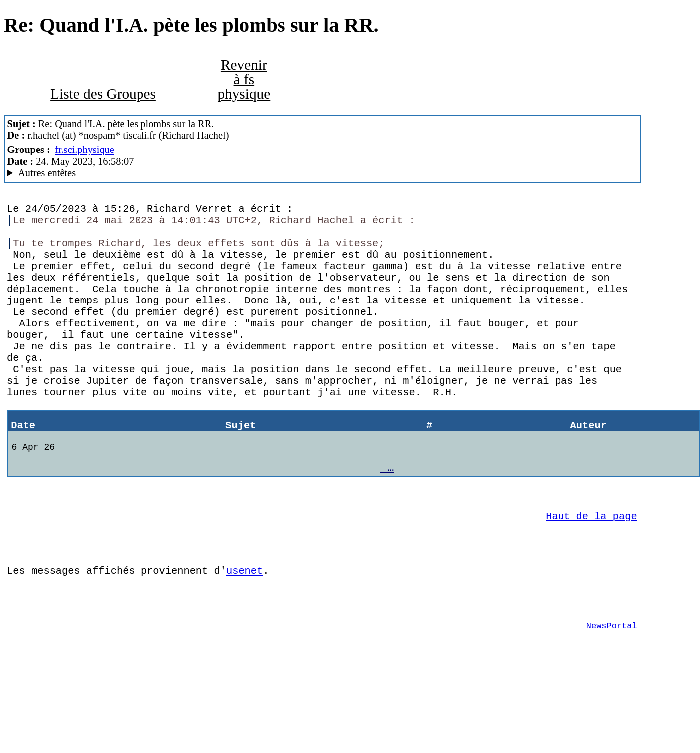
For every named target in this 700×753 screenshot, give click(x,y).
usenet (244, 634)
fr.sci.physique (84, 150)
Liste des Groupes (103, 94)
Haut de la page (591, 573)
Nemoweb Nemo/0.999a (323, 173)
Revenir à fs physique (244, 79)
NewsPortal (612, 697)
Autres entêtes (47, 173)
